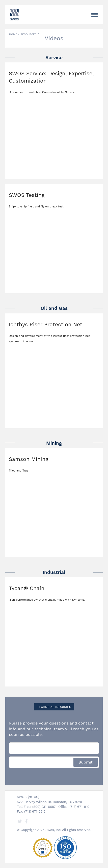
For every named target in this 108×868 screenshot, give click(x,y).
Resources (29, 34)
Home (13, 34)
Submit (86, 762)
